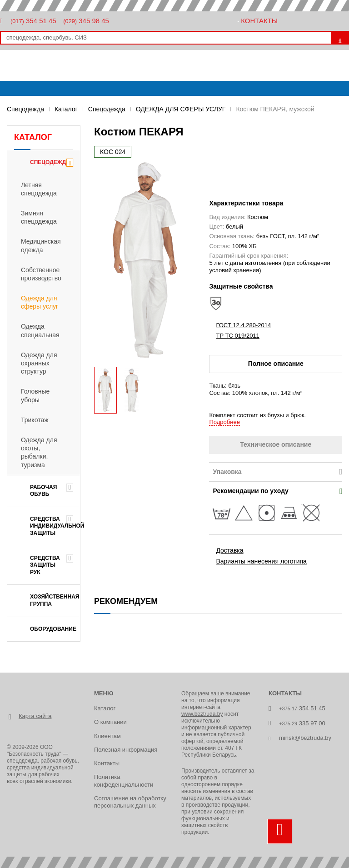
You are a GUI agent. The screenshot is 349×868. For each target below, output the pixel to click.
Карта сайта (35, 716)
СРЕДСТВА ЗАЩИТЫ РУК (45, 565)
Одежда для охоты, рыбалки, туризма (39, 452)
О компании (110, 722)
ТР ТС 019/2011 (237, 336)
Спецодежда (25, 109)
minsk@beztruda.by (305, 738)
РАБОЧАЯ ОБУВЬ (43, 491)
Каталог (66, 109)
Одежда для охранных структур (39, 363)
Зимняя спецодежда (39, 217)
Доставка (229, 550)
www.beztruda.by (202, 714)
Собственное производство (41, 274)
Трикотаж (35, 420)
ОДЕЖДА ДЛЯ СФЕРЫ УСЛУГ (181, 109)
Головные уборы (35, 395)
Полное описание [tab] (276, 364)
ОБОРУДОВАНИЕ (53, 629)
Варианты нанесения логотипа (261, 561)
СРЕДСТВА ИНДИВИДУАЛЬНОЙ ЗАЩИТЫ (55, 526)
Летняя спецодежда (39, 189)
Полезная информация (126, 750)
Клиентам (107, 736)
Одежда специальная (40, 330)
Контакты (259, 21)
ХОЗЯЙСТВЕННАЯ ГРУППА (55, 600)
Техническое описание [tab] (276, 444)
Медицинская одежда (41, 245)
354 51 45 (33, 21)
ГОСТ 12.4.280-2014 (243, 325)
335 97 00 (302, 723)
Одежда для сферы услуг (40, 302)
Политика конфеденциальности (124, 781)
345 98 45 (86, 21)
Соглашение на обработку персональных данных (130, 802)
